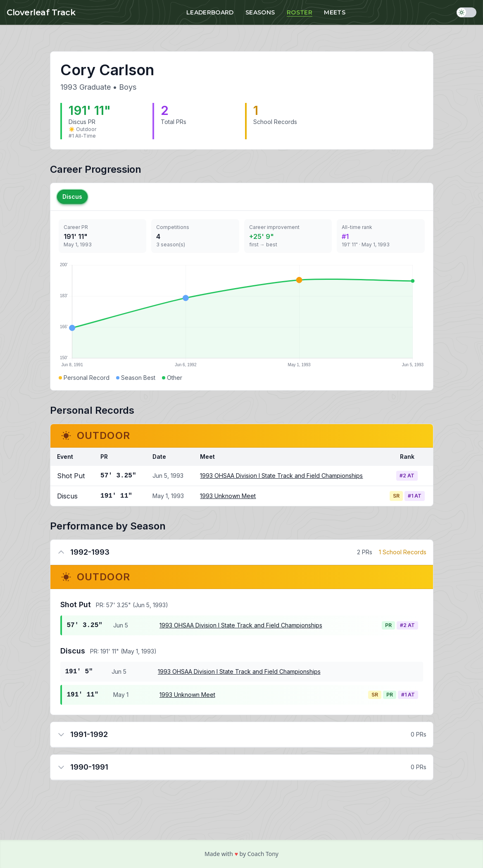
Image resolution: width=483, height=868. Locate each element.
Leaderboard (210, 12)
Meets (335, 12)
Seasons (260, 12)
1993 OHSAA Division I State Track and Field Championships (281, 476)
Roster (300, 12)
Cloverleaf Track (41, 12)
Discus (72, 197)
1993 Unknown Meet (228, 496)
